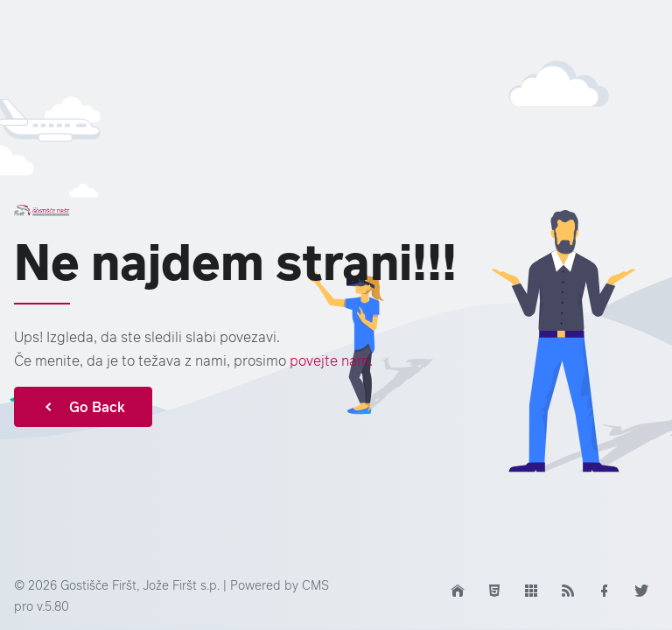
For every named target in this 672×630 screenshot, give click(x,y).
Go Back (83, 407)
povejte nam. (331, 360)
